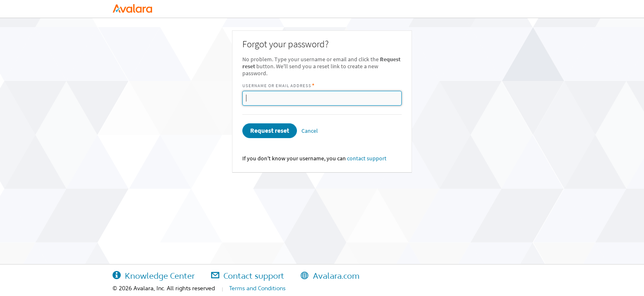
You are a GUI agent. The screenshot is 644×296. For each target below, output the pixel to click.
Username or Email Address (277, 86)
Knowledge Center (154, 276)
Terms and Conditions (257, 288)
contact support (367, 158)
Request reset (270, 131)
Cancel (310, 131)
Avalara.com (330, 276)
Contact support (248, 276)
